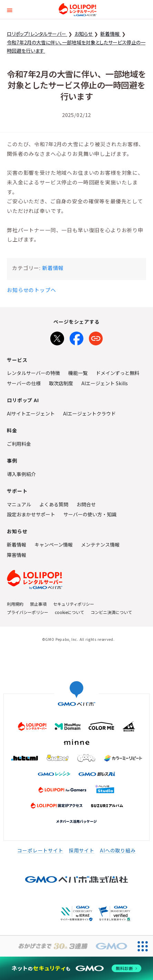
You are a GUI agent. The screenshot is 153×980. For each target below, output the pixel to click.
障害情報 (17, 555)
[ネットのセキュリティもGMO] (76, 968)
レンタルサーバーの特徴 (33, 373)
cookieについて (69, 612)
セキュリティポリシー (74, 604)
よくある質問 (54, 504)
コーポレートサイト (40, 850)
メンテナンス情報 (100, 545)
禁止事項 (38, 604)
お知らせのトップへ (32, 290)
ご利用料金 (19, 444)
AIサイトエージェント (31, 413)
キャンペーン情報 (54, 545)
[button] (10, 9)
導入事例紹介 (21, 474)
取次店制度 (61, 383)
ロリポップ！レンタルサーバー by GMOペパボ (78, 10)
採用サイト (82, 850)
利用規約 (15, 604)
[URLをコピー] (96, 337)
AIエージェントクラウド (89, 413)
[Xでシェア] (57, 337)
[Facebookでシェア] (76, 337)
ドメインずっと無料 (118, 373)
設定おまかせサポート (31, 514)
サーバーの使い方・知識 (90, 514)
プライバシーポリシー (28, 612)
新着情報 (53, 268)
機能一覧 (78, 373)
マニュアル (19, 504)
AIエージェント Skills (105, 383)
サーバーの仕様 (24, 383)
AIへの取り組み (118, 850)
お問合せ (86, 504)
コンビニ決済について (111, 612)
